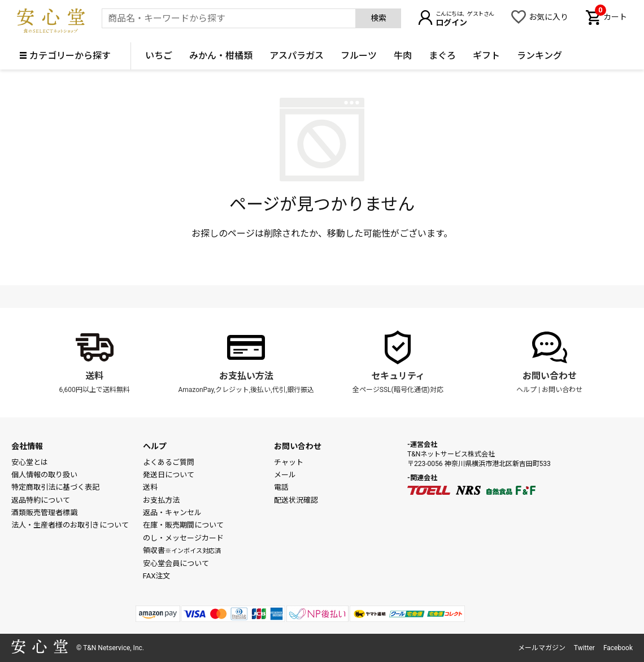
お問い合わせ (550, 376)
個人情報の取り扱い (44, 475)
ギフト (486, 56)
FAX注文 (157, 576)
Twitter (584, 648)
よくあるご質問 (169, 462)
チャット (289, 462)
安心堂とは (30, 462)
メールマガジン (542, 648)
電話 (281, 487)
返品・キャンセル (172, 513)
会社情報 (27, 446)
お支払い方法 (246, 376)
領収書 (182, 550)
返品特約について (41, 500)
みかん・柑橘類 (221, 56)
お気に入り (549, 17)
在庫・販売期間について (183, 525)
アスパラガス (297, 56)
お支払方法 (161, 500)
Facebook (618, 648)
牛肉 (403, 56)
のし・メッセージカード (183, 538)
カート (611, 16)
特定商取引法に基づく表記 (55, 487)
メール (285, 475)
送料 (94, 376)
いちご (159, 56)
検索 (378, 18)
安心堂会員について (176, 563)
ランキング (539, 56)
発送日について (169, 475)
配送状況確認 (296, 500)
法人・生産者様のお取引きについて (70, 525)
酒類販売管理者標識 (44, 513)
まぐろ (442, 56)
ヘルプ (526, 390)
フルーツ (359, 56)
